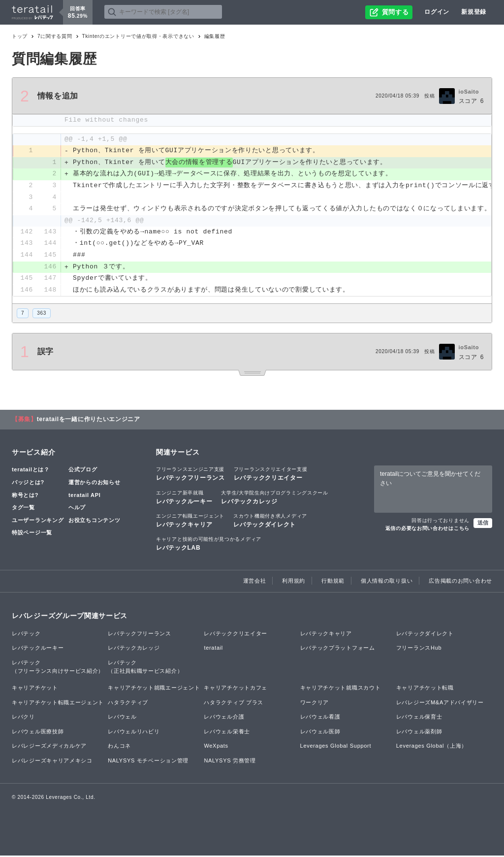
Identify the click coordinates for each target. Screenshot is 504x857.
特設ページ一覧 (32, 534)
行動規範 (333, 583)
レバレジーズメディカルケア (49, 748)
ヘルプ (77, 509)
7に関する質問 (55, 36)
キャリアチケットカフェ (236, 689)
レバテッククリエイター (271, 475)
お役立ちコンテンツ (94, 522)
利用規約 (294, 583)
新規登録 (474, 12)
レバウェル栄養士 (227, 733)
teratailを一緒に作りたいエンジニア (89, 421)
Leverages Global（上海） (432, 748)
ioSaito (469, 92)
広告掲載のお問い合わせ (460, 583)
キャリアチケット (35, 689)
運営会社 (255, 583)
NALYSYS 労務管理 (230, 762)
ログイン (437, 12)
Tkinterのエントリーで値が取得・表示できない (138, 36)
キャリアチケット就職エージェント (154, 689)
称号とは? (25, 496)
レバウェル (122, 718)
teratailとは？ (31, 471)
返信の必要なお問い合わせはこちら (427, 530)
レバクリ (23, 718)
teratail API (84, 496)
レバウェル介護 (224, 718)
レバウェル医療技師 (38, 733)
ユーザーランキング (38, 522)
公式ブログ (83, 471)
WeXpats (216, 748)
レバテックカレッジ (274, 498)
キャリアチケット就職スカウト (341, 689)
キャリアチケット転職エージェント (58, 704)
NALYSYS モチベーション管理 (148, 762)
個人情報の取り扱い (387, 583)
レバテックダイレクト (270, 522)
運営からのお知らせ (94, 484)
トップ (20, 36)
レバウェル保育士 (419, 718)
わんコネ (119, 748)
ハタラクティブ (128, 704)
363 (42, 315)
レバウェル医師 (320, 733)
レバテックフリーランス (190, 475)
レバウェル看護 (320, 718)
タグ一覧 (23, 509)
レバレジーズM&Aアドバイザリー (440, 704)
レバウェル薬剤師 (419, 733)
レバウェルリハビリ (134, 733)
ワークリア (315, 704)
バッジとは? (28, 484)
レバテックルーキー (184, 498)
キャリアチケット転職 (425, 689)
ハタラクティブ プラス (234, 704)
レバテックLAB (209, 545)
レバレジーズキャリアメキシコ (52, 762)
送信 (483, 524)
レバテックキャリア (190, 522)
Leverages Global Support (336, 748)
